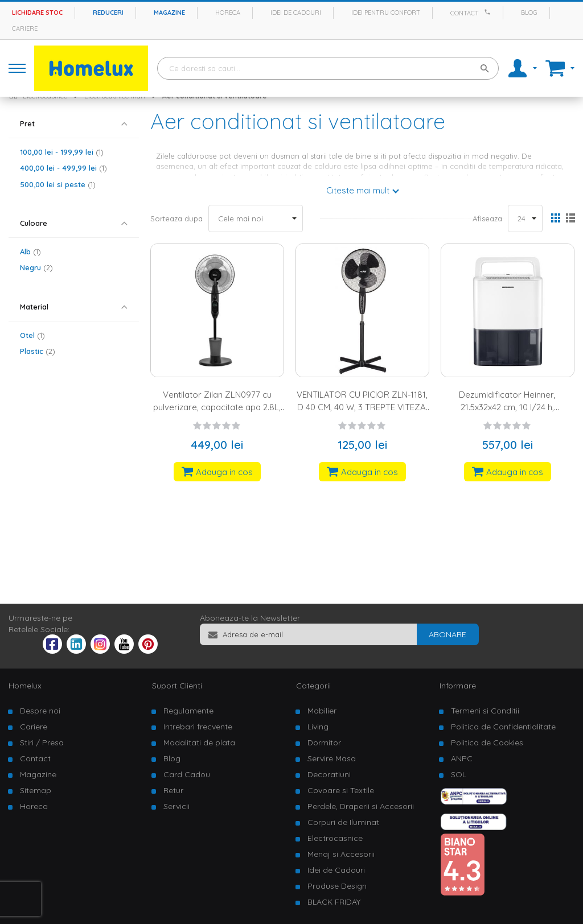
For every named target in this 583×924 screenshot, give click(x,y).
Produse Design (337, 886)
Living (318, 727)
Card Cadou (187, 774)
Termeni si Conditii (485, 711)
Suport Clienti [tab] (177, 686)
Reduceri (108, 13)
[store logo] (91, 68)
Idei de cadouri (296, 13)
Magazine (169, 13)
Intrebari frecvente (198, 727)
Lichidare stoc (37, 13)
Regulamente (188, 711)
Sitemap (36, 790)
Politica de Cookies (487, 742)
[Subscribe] (447, 634)
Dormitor (324, 742)
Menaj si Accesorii (341, 854)
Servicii (176, 806)
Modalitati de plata (199, 742)
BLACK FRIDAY (334, 902)
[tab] (74, 124)
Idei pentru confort (386, 13)
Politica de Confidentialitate (503, 727)
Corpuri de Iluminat (343, 822)
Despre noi (40, 711)
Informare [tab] (458, 686)
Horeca (228, 13)
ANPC (462, 758)
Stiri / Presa (42, 742)
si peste (58, 184)
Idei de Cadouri (336, 870)
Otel (32, 335)
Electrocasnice (335, 838)
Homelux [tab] (25, 686)
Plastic (38, 351)
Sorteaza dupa (176, 218)
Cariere (25, 28)
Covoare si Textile (341, 790)
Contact (465, 13)
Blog (529, 13)
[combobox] (328, 68)
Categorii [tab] (313, 686)
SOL (459, 774)
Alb (30, 251)
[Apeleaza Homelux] (489, 12)
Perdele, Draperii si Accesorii (361, 806)
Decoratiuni (329, 774)
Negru (36, 267)
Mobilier (322, 711)
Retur (173, 790)
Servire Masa (332, 758)
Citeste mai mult (358, 190)
